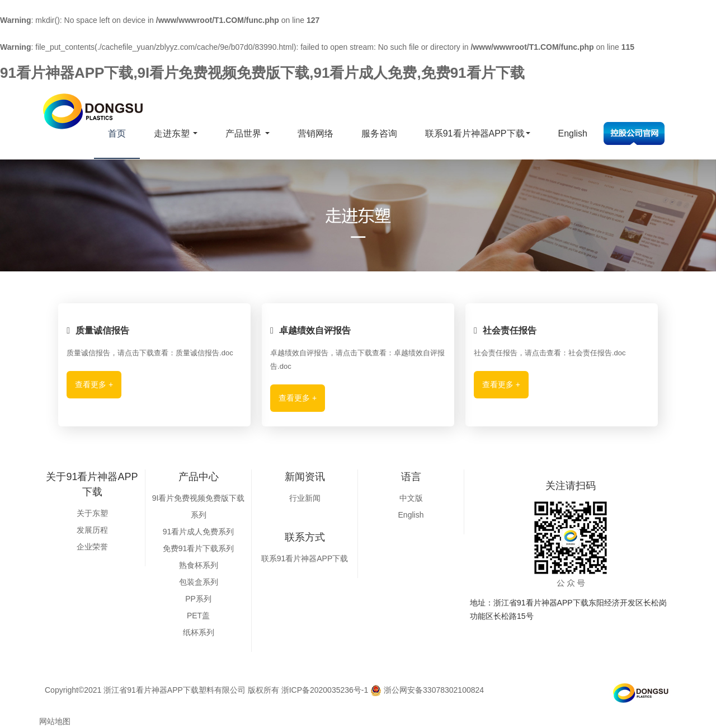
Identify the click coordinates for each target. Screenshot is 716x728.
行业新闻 (305, 498)
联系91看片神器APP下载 (478, 133)
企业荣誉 (92, 547)
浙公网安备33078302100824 (427, 690)
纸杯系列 (199, 632)
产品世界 (247, 133)
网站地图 (55, 721)
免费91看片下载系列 (199, 548)
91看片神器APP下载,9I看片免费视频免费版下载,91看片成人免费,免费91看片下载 (262, 73)
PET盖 (198, 616)
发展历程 (92, 530)
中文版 (411, 498)
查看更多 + (94, 384)
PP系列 (198, 599)
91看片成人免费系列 (199, 532)
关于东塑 (92, 513)
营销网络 (315, 133)
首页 (117, 133)
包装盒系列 (199, 582)
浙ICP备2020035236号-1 (325, 690)
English (573, 133)
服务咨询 (379, 133)
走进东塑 (176, 133)
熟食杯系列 (199, 565)
